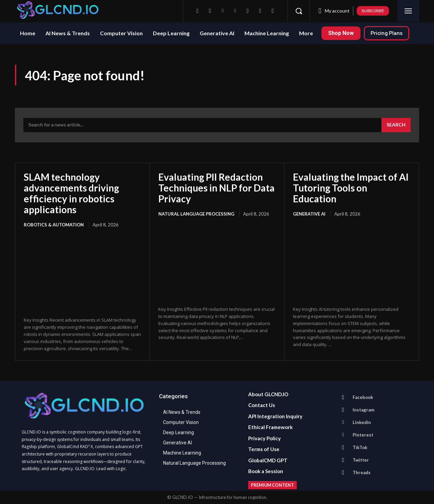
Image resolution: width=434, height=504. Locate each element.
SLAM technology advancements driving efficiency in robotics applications (71, 193)
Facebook (363, 397)
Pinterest (363, 435)
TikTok (360, 447)
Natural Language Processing (196, 214)
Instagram (363, 410)
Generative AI (309, 214)
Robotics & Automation (54, 225)
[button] (299, 11)
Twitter (361, 460)
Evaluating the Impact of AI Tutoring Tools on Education (351, 188)
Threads (362, 472)
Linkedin (362, 422)
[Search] (396, 125)
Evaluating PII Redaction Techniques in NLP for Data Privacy (216, 188)
